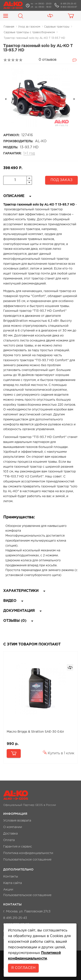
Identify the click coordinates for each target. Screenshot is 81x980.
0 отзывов (48, 60)
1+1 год (29, 153)
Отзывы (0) (18, 621)
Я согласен (23, 968)
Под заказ (61, 180)
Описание (17, 196)
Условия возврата (17, 821)
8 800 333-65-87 (69, 7)
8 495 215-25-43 (68, 4)
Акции (8, 890)
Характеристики (24, 591)
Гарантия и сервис (18, 847)
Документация (22, 611)
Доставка (10, 834)
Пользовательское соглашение (27, 860)
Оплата (9, 840)
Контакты (11, 877)
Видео (13, 601)
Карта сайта (13, 883)
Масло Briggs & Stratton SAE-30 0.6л (35, 732)
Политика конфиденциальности (28, 853)
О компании (13, 827)
